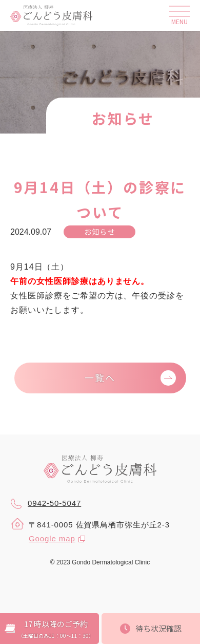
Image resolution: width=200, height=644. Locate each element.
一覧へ (100, 377)
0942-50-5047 (46, 504)
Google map (52, 538)
